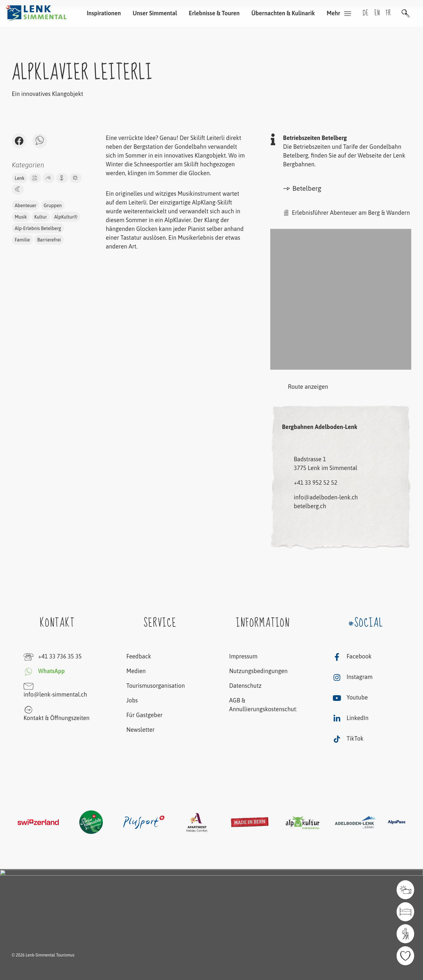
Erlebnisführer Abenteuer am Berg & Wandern (351, 213)
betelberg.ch (310, 506)
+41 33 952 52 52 (315, 483)
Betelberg (302, 188)
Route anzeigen (299, 387)
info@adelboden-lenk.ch (326, 497)
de (366, 13)
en (377, 13)
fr (388, 13)
